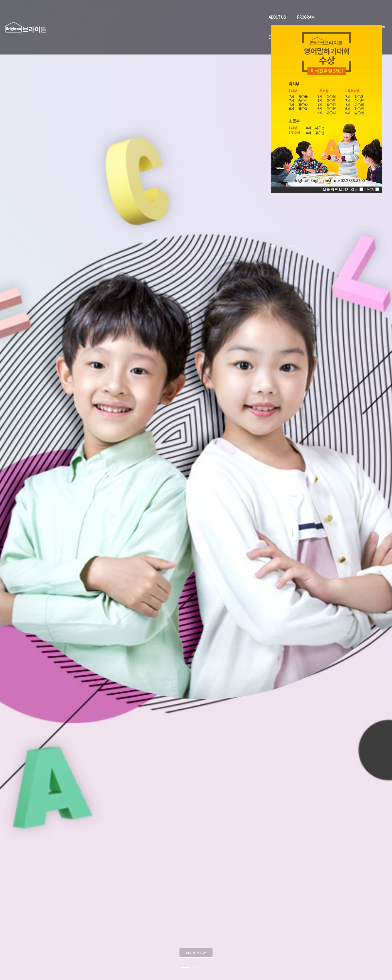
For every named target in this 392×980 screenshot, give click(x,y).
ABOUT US (155, 10)
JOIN (368, 10)
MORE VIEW (196, 173)
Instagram (263, 923)
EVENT (209, 10)
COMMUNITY (236, 10)
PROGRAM (184, 10)
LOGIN (357, 10)
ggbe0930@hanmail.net (169, 923)
